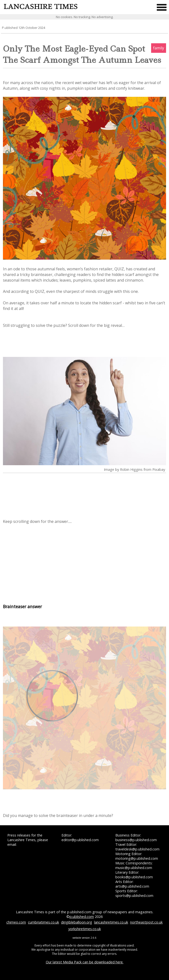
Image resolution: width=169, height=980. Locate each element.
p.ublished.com (82, 917)
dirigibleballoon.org (77, 922)
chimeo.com (16, 922)
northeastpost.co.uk (146, 922)
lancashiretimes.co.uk (111, 922)
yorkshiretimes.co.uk (85, 929)
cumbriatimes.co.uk (43, 922)
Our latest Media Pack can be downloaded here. (85, 962)
